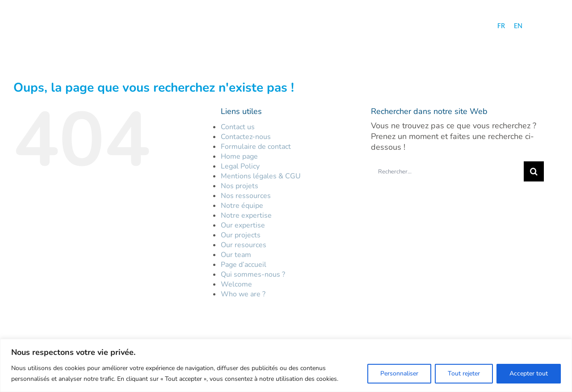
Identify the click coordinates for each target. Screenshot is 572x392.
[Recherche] (534, 171)
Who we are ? (243, 294)
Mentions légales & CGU (261, 176)
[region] (286, 365)
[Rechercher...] (447, 171)
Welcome (236, 284)
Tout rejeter (464, 373)
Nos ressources (246, 196)
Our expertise (243, 225)
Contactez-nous (246, 137)
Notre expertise (246, 215)
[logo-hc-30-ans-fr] (72, 27)
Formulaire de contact (256, 147)
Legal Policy (240, 166)
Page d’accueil (244, 265)
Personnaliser (399, 373)
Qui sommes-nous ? (253, 274)
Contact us (238, 127)
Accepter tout (529, 373)
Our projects (241, 235)
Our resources (244, 245)
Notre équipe (242, 206)
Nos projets (240, 186)
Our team (236, 255)
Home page (239, 156)
